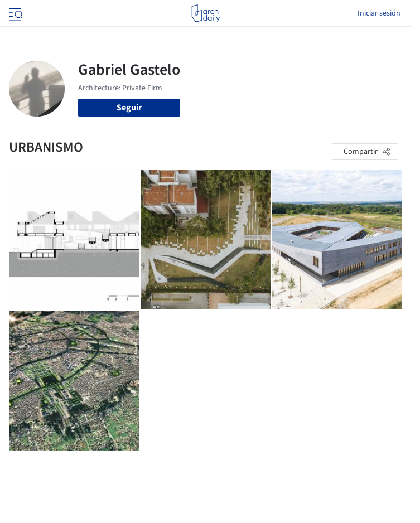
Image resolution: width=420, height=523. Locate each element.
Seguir (129, 108)
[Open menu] (15, 13)
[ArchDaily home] (206, 13)
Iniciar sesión (379, 13)
